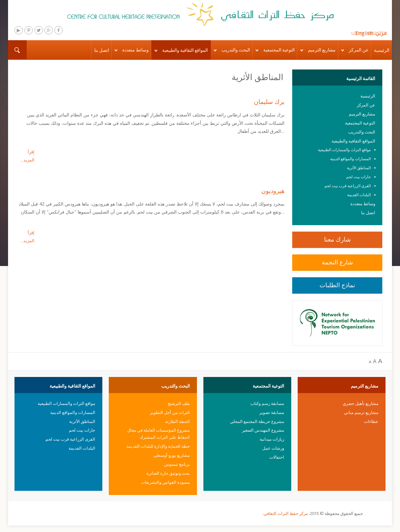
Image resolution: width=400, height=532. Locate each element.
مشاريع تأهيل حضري (361, 403)
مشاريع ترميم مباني (361, 412)
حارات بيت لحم (358, 177)
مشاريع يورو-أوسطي (172, 455)
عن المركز (359, 50)
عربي (381, 33)
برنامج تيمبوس (177, 464)
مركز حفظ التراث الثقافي (286, 513)
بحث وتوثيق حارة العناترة (168, 473)
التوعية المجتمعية (279, 50)
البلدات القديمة (359, 195)
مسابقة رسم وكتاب (267, 403)
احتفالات (277, 457)
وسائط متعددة (135, 50)
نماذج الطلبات (337, 285)
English (364, 33)
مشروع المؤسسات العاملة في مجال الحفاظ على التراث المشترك (158, 434)
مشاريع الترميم (322, 50)
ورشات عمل (273, 448)
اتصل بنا (102, 50)
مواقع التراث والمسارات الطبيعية (344, 150)
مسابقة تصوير (272, 412)
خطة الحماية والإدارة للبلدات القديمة (158, 446)
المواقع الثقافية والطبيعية (185, 50)
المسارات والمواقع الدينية (350, 159)
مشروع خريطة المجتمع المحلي (257, 421)
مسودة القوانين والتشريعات (165, 482)
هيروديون (273, 191)
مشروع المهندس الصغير (263, 430)
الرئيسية (382, 50)
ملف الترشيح (179, 403)
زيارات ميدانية (272, 439)
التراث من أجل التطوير (170, 412)
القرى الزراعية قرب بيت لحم (348, 186)
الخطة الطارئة (177, 421)
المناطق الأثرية (359, 168)
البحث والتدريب (236, 50)
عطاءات (371, 421)
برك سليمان (269, 101)
